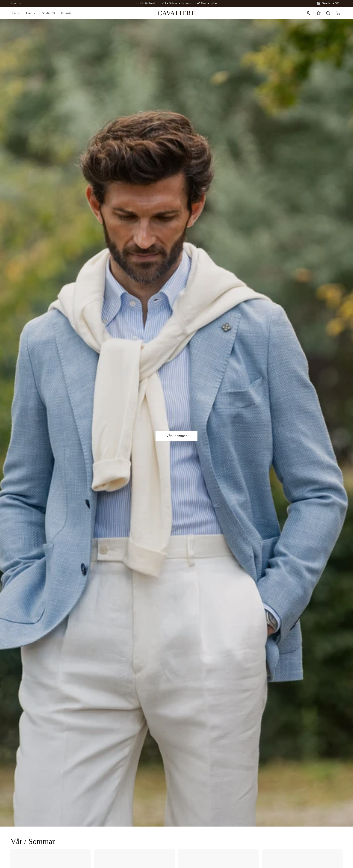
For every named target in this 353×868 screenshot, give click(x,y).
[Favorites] (319, 13)
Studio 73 (48, 13)
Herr (13, 13)
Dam (29, 13)
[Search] (328, 13)
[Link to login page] (308, 13)
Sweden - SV (328, 3)
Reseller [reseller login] (16, 3)
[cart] (338, 13)
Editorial (67, 13)
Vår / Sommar (176, 436)
